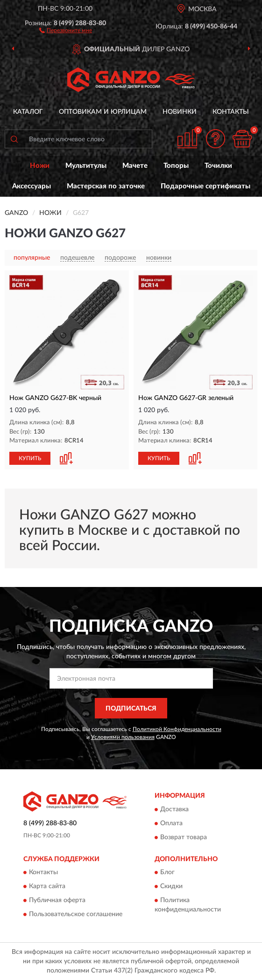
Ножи (40, 166)
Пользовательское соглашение (76, 915)
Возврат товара (184, 837)
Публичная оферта (57, 901)
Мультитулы (86, 166)
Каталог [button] (28, 112)
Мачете (135, 166)
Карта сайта (47, 887)
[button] (66, 30)
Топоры (176, 166)
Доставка (174, 809)
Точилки (218, 166)
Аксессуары (32, 186)
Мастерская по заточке (106, 186)
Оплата (171, 823)
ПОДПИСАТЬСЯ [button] (131, 709)
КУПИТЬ (30, 458)
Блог (167, 873)
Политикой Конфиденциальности (177, 729)
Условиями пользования (123, 737)
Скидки (171, 887)
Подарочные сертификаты (205, 186)
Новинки (180, 112)
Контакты (231, 112)
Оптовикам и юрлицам (103, 112)
